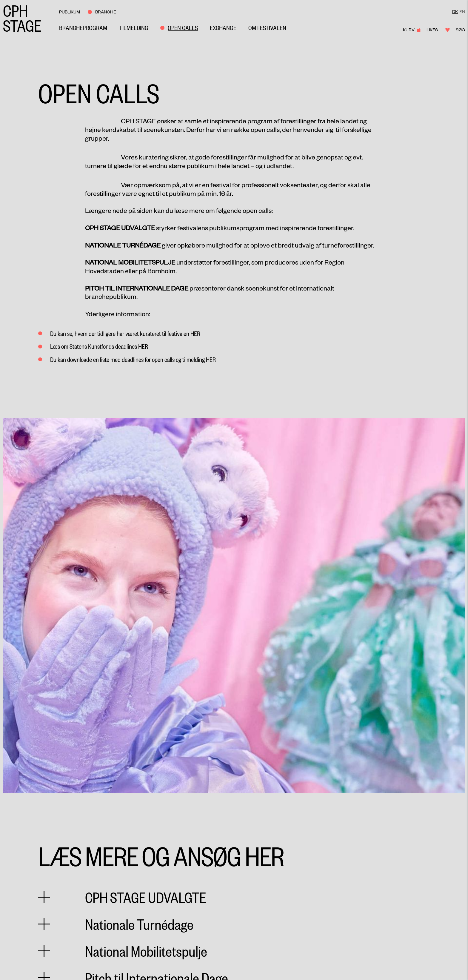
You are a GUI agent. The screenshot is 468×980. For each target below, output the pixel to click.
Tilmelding (134, 28)
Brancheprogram (83, 28)
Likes (436, 30)
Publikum (70, 12)
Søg (460, 30)
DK (455, 11)
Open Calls (183, 28)
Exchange (223, 28)
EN (462, 11)
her (195, 333)
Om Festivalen (267, 28)
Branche (106, 12)
